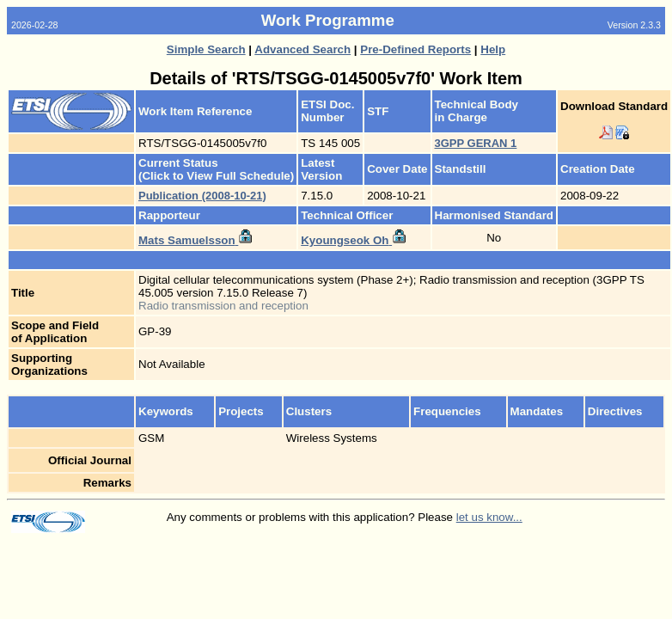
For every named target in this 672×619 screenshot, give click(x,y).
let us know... (489, 517)
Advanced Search (302, 49)
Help (493, 49)
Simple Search (206, 49)
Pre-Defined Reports (415, 49)
